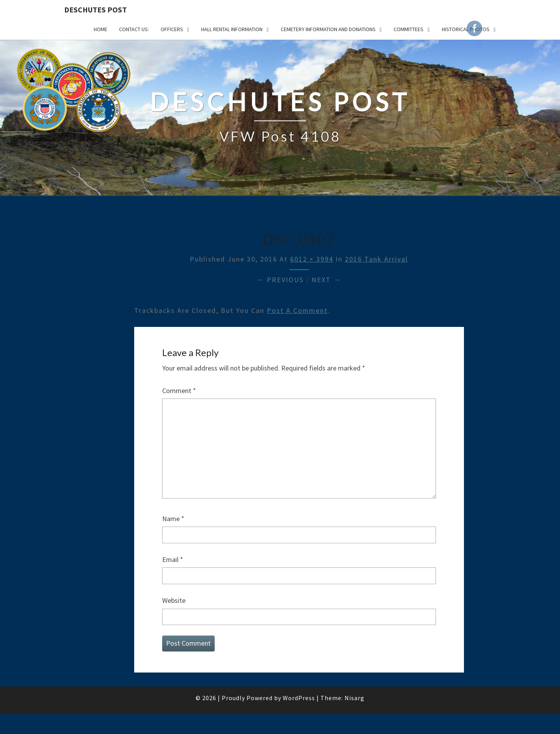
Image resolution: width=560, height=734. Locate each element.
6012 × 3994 (312, 259)
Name (173, 519)
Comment (179, 391)
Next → (326, 280)
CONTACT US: (134, 29)
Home (101, 29)
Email (173, 559)
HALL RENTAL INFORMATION (232, 29)
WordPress (299, 698)
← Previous (280, 280)
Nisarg (354, 698)
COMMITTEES (409, 29)
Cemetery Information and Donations (328, 29)
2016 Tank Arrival (376, 259)
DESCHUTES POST (95, 10)
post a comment (297, 310)
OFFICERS (172, 29)
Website (174, 600)
